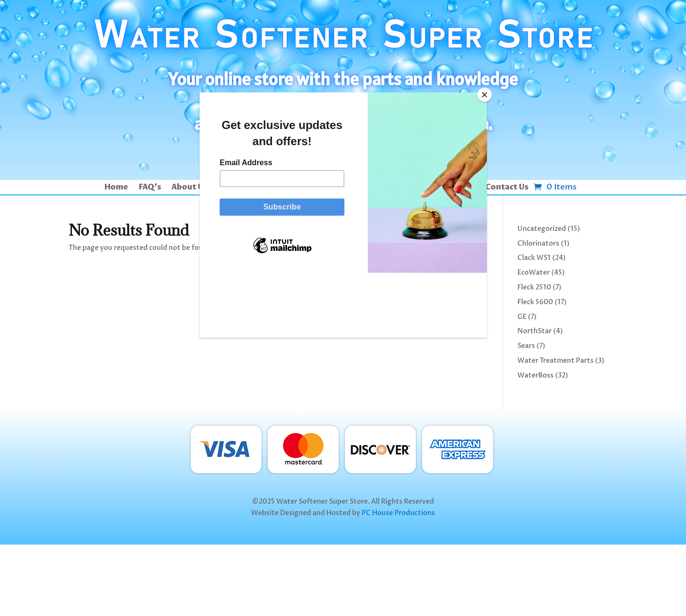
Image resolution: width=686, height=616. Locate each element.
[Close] (484, 95)
